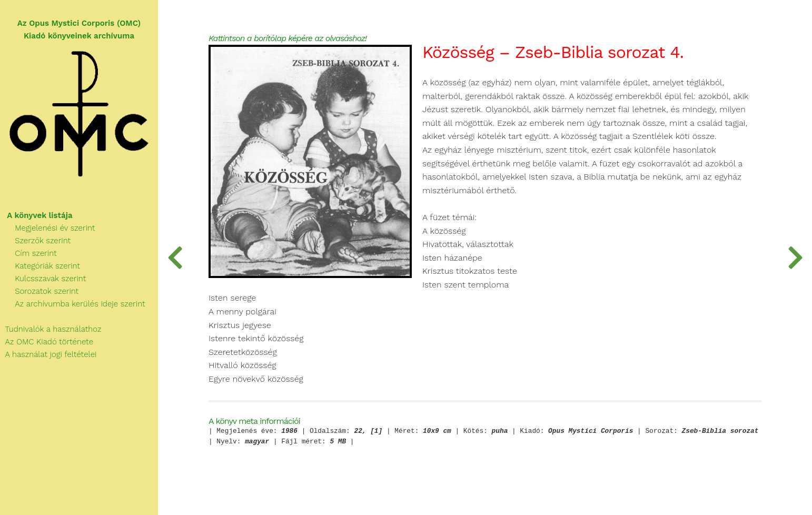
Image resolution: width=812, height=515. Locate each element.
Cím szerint (28, 253)
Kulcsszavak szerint (43, 279)
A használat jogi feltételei (48, 354)
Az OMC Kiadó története (47, 342)
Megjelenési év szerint (48, 228)
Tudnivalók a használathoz (51, 329)
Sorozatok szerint (39, 291)
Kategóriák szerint (40, 266)
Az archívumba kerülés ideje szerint (73, 304)
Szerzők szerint (35, 241)
